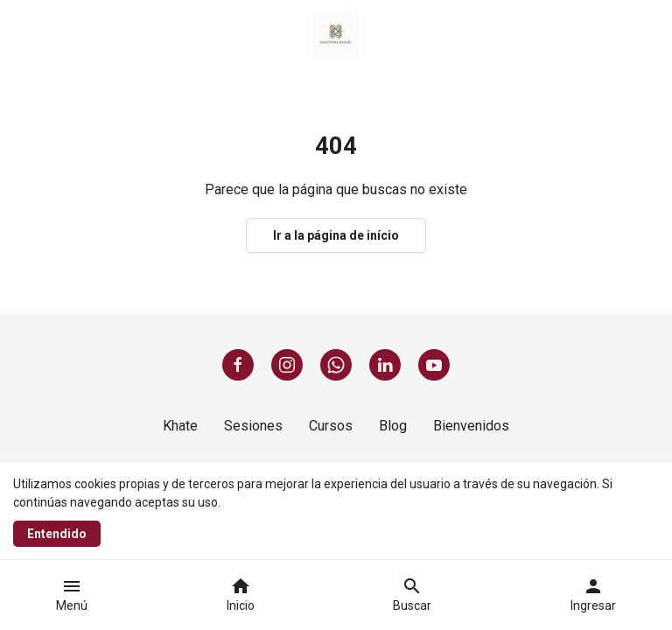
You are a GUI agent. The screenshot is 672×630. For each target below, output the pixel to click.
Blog (393, 426)
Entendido (57, 534)
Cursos (331, 426)
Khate (180, 426)
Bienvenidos (471, 426)
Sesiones (253, 426)
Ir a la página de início (336, 235)
